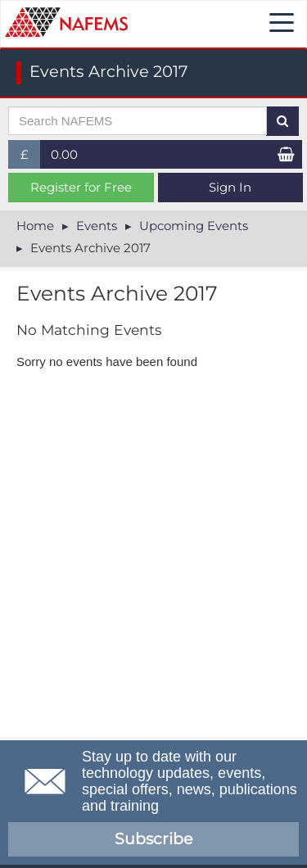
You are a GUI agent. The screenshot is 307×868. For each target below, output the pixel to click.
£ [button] (31, 158)
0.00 (64, 154)
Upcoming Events (194, 226)
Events (97, 226)
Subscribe (153, 839)
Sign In (230, 187)
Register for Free (81, 187)
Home (35, 226)
